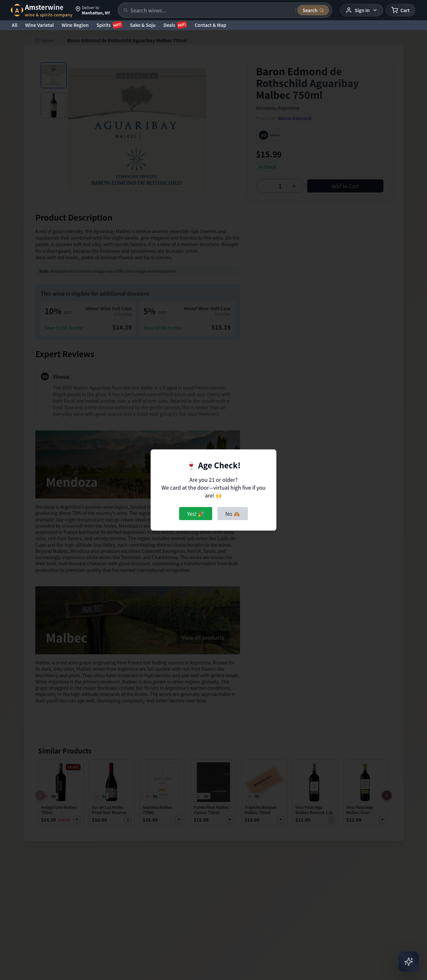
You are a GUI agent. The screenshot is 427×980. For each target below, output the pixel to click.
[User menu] (361, 10)
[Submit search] (313, 10)
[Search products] (211, 10)
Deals (175, 25)
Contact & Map (210, 25)
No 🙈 (233, 514)
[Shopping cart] (400, 10)
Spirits (109, 25)
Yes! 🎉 (196, 514)
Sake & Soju (143, 25)
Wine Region (75, 25)
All (15, 25)
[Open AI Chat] (409, 962)
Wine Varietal (39, 25)
